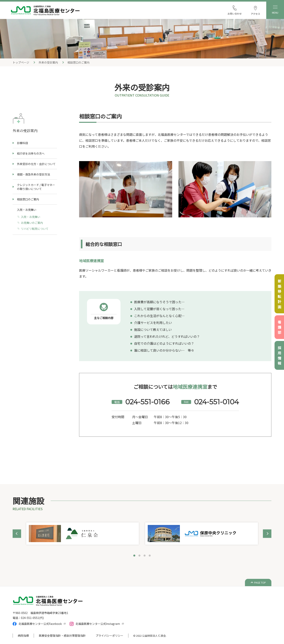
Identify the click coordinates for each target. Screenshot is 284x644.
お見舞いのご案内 (32, 223)
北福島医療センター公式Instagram (98, 624)
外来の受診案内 (48, 62)
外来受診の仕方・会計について (36, 164)
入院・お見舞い (31, 217)
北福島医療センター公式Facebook (40, 624)
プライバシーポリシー (109, 636)
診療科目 (22, 143)
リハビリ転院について (35, 229)
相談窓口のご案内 (28, 199)
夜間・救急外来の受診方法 (34, 174)
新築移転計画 (279, 295)
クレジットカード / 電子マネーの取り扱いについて (36, 187)
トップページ (21, 62)
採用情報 (279, 356)
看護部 (279, 328)
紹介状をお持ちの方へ (31, 153)
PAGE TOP (260, 583)
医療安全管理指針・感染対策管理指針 (62, 636)
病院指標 (23, 636)
